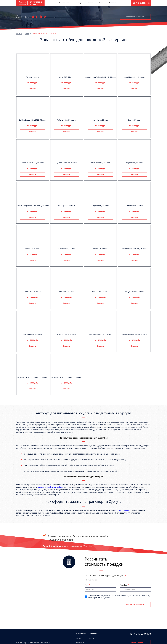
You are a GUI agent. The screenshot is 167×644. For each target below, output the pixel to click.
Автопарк (78, 3)
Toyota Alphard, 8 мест (33, 334)
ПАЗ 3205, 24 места (32, 291)
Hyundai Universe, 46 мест (66, 163)
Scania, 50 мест (135, 120)
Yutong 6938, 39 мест (67, 206)
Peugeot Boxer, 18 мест (134, 291)
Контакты (113, 3)
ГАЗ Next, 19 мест (67, 291)
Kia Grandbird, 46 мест (101, 163)
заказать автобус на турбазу (51, 487)
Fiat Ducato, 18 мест (101, 291)
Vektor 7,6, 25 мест (100, 249)
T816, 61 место (33, 77)
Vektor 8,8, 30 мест (33, 249)
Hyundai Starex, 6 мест (66, 334)
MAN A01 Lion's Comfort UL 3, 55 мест (100, 77)
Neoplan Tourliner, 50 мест (33, 163)
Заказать (33, 89)
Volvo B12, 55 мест (67, 77)
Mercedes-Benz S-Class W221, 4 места (66, 377)
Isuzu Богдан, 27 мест (66, 249)
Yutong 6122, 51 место (67, 120)
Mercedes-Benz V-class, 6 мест (134, 334)
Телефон (124, 585)
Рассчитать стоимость (135, 17)
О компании (64, 3)
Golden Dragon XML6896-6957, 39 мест (33, 206)
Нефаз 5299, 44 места (134, 163)
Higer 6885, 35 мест (100, 206)
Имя (87, 585)
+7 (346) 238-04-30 (143, 3)
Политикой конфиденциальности (102, 596)
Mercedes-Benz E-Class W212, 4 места (32, 377)
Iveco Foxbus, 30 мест (134, 206)
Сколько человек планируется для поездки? (105, 575)
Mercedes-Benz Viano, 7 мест (100, 334)
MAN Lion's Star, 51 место (135, 77)
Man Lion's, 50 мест (101, 120)
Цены (101, 3)
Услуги (91, 3)
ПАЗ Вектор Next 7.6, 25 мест (134, 249)
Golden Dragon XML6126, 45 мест (33, 120)
